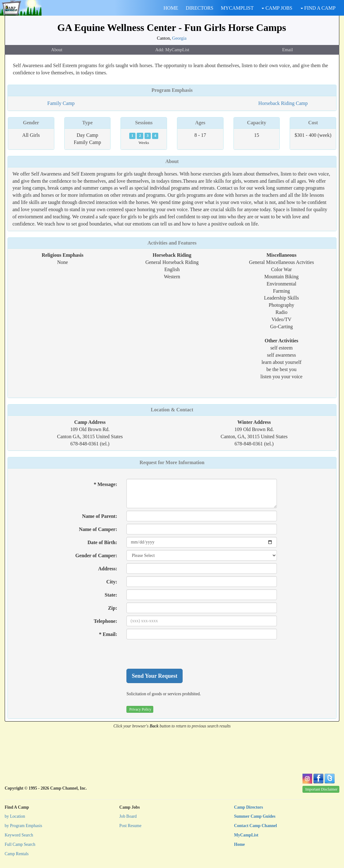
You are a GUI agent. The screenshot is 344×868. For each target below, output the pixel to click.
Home (240, 844)
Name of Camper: (98, 529)
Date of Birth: (102, 542)
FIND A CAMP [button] (318, 8)
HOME (171, 8)
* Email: (108, 634)
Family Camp (61, 103)
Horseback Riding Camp (283, 103)
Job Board (128, 816)
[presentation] (174, 654)
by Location (15, 816)
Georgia (179, 38)
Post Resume (130, 826)
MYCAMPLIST (237, 8)
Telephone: (105, 621)
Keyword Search (19, 835)
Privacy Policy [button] (140, 709)
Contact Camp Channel (256, 826)
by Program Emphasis (23, 826)
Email (287, 50)
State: (111, 595)
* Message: (105, 484)
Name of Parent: (100, 516)
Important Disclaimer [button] (321, 789)
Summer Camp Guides (255, 816)
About (57, 50)
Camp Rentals (17, 854)
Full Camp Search (20, 844)
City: (112, 582)
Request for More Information (172, 462)
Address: (108, 569)
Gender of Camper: (96, 556)
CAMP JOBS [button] (277, 8)
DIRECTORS (200, 8)
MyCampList (246, 835)
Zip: (113, 608)
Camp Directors (249, 807)
